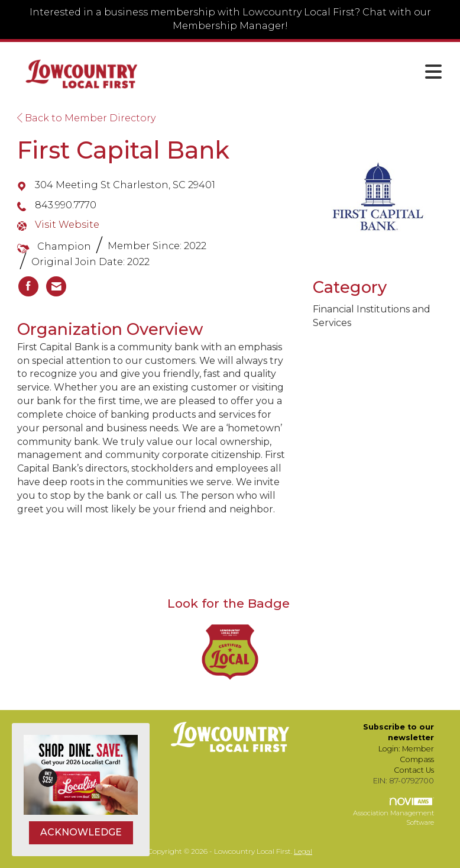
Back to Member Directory (86, 118)
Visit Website (67, 225)
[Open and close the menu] (301, 72)
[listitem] (28, 286)
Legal (303, 851)
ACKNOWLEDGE (81, 832)
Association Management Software (393, 812)
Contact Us (414, 770)
